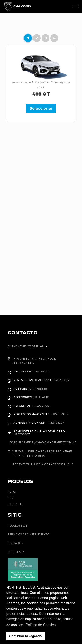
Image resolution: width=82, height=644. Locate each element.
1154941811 (31, 397)
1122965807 (40, 433)
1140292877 (41, 380)
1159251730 (31, 406)
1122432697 (39, 423)
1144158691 (31, 389)
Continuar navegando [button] (25, 636)
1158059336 (41, 414)
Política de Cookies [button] (41, 625)
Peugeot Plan (18, 526)
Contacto (15, 543)
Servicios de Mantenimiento (28, 535)
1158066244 (31, 372)
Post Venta (16, 552)
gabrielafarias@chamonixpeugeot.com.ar (43, 443)
